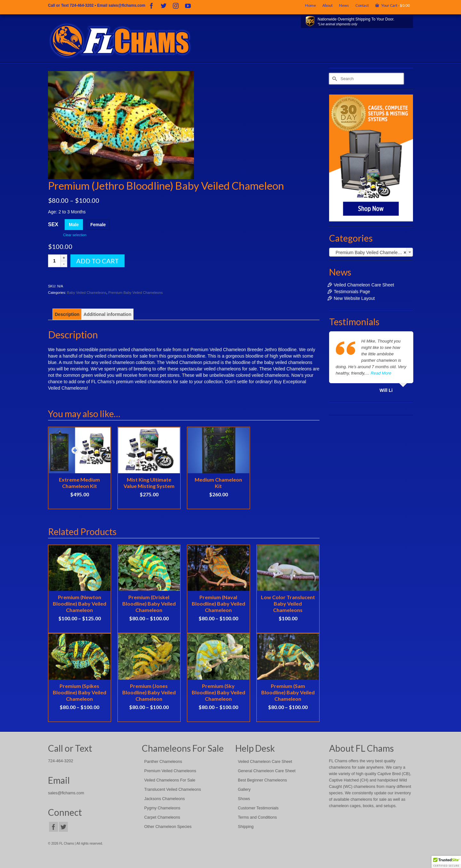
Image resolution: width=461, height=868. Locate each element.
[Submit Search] (334, 79)
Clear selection (75, 235)
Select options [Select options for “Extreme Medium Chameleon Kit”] (79, 504)
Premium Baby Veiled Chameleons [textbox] (369, 252)
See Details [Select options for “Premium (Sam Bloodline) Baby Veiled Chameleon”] (288, 717)
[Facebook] (151, 6)
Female (98, 225)
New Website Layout (354, 298)
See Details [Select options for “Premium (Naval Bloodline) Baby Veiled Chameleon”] (218, 628)
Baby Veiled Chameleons (87, 293)
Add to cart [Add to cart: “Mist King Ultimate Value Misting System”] (149, 504)
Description (67, 314)
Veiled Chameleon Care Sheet (364, 285)
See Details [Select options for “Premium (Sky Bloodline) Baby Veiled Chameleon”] (218, 717)
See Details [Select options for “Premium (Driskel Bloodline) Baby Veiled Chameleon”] (149, 628)
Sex (53, 224)
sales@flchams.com (127, 5)
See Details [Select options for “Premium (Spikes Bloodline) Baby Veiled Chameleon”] (79, 717)
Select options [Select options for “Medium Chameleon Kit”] (218, 504)
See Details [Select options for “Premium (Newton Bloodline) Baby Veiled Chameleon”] (79, 628)
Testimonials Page (352, 292)
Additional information (107, 314)
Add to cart (97, 261)
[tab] (67, 314)
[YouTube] (188, 6)
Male (74, 225)
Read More (381, 373)
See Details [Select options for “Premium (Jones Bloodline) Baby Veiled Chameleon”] (149, 717)
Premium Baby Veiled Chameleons (135, 293)
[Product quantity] (54, 261)
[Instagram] (176, 6)
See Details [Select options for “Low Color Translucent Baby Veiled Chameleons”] (288, 628)
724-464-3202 (82, 5)
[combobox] (371, 252)
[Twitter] (164, 6)
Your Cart (392, 5)
